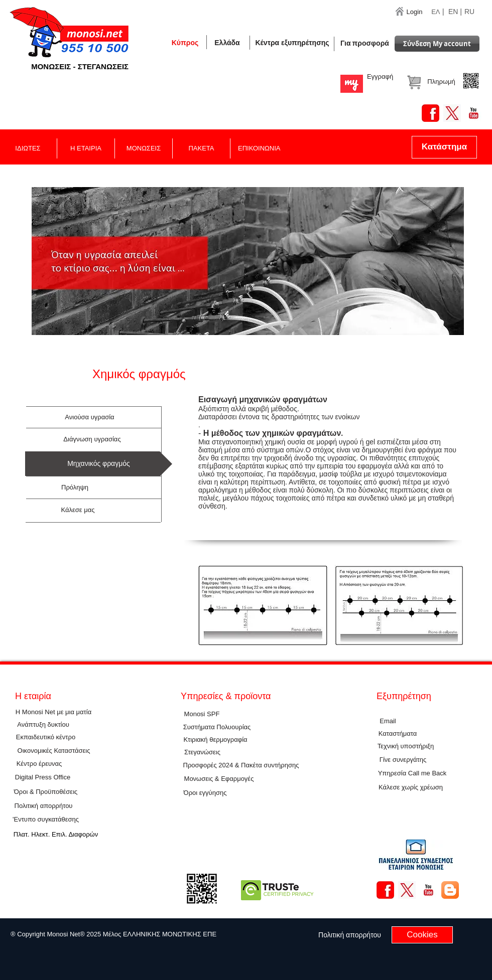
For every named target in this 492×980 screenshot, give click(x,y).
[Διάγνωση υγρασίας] (92, 439)
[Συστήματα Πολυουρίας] (217, 727)
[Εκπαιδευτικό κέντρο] (46, 738)
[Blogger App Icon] (450, 890)
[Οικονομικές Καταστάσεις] (54, 751)
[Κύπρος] (185, 43)
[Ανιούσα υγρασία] (90, 418)
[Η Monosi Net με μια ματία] (53, 712)
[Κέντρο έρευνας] (39, 764)
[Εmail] (388, 721)
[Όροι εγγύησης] (205, 793)
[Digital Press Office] (43, 777)
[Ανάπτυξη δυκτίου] (43, 725)
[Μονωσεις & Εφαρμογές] (219, 779)
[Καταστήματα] (398, 734)
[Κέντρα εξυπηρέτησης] (292, 43)
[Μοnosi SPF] (202, 714)
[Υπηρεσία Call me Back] (412, 774)
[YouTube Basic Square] (474, 113)
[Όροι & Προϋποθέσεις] (46, 792)
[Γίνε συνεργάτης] (403, 760)
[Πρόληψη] (75, 487)
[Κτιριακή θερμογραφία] (215, 740)
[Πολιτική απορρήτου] (43, 806)
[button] (227, 43)
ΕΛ (436, 12)
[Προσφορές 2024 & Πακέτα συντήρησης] (241, 765)
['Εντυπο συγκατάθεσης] (46, 820)
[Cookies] (422, 935)
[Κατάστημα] (444, 147)
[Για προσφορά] (365, 43)
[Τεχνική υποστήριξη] (406, 746)
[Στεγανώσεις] (202, 753)
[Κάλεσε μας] (78, 510)
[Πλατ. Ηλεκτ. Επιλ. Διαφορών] (56, 835)
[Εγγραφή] (380, 77)
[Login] (414, 12)
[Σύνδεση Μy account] (437, 44)
